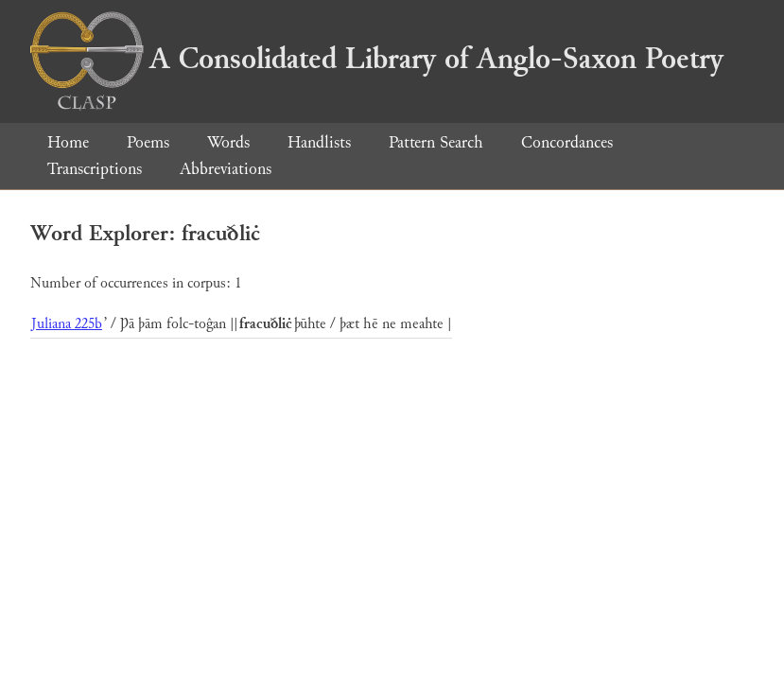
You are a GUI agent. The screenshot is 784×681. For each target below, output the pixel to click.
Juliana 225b (67, 324)
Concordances (567, 142)
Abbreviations (226, 169)
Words (228, 142)
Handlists (319, 142)
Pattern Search (436, 142)
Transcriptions (95, 169)
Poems (148, 142)
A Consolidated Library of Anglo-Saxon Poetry (377, 59)
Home (68, 142)
